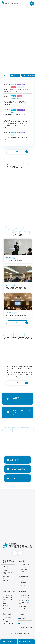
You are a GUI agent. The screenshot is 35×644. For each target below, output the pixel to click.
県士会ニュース (23, 580)
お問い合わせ (22, 619)
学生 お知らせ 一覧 (8, 595)
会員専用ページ (23, 569)
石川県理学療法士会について (9, 562)
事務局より (22, 574)
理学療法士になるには (8, 600)
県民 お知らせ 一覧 (24, 595)
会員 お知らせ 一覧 (24, 565)
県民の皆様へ (14, 87)
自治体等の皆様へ (14, 99)
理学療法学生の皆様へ (21, 84)
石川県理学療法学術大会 (24, 583)
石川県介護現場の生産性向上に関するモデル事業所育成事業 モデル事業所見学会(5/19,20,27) (16, 103)
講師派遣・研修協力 (8, 624)
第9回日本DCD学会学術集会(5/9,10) (14, 115)
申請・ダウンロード (24, 586)
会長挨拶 (5, 567)
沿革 (4, 578)
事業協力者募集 (7, 608)
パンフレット (22, 608)
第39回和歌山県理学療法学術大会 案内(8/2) (15, 138)
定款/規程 (6, 581)
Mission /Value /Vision (7, 569)
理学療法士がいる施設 (24, 603)
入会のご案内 (6, 603)
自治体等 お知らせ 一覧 (8, 618)
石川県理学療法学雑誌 (24, 577)
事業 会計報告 (7, 576)
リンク (20, 624)
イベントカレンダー (24, 567)
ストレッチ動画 (23, 606)
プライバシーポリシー (26, 627)
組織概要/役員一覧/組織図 (8, 573)
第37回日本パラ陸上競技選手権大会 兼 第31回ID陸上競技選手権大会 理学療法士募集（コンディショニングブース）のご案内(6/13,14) (15, 125)
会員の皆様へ (14, 84)
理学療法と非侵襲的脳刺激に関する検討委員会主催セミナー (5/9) (16, 90)
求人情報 (22, 572)
